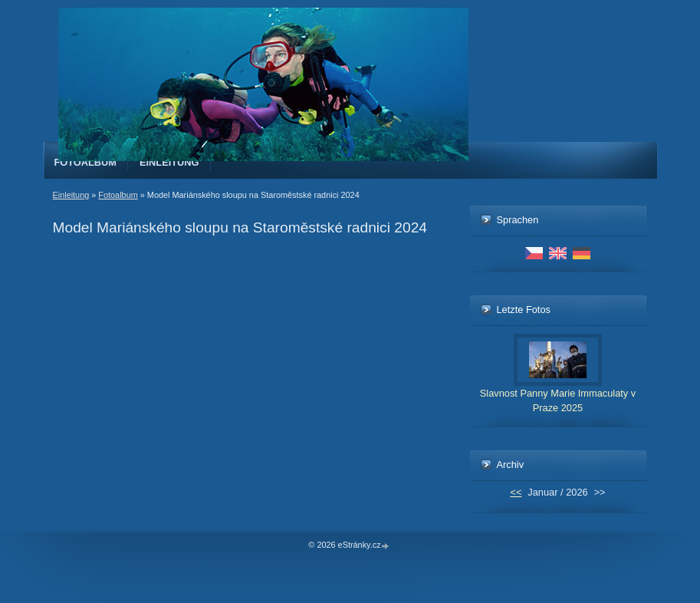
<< (516, 492)
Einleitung (169, 162)
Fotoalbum (86, 162)
